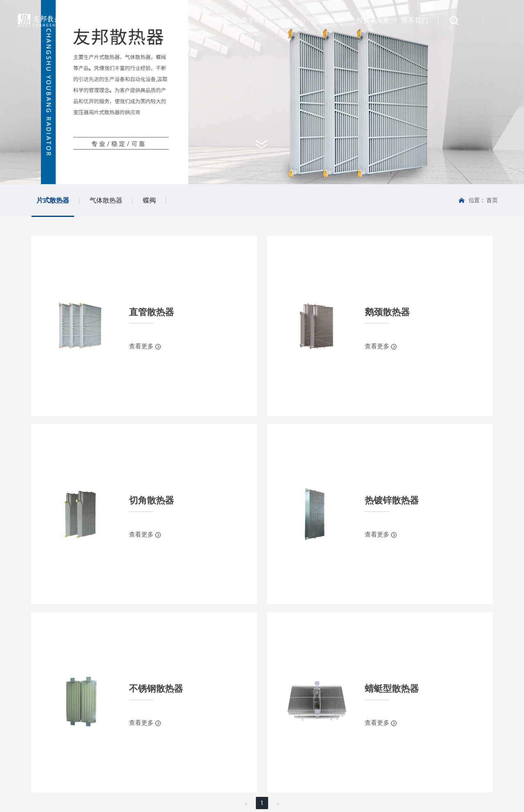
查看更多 (142, 346)
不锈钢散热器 (156, 689)
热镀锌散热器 (392, 500)
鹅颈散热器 (387, 312)
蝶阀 (149, 200)
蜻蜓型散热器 (392, 689)
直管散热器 (151, 312)
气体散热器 (106, 200)
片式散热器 (53, 200)
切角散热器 (151, 500)
